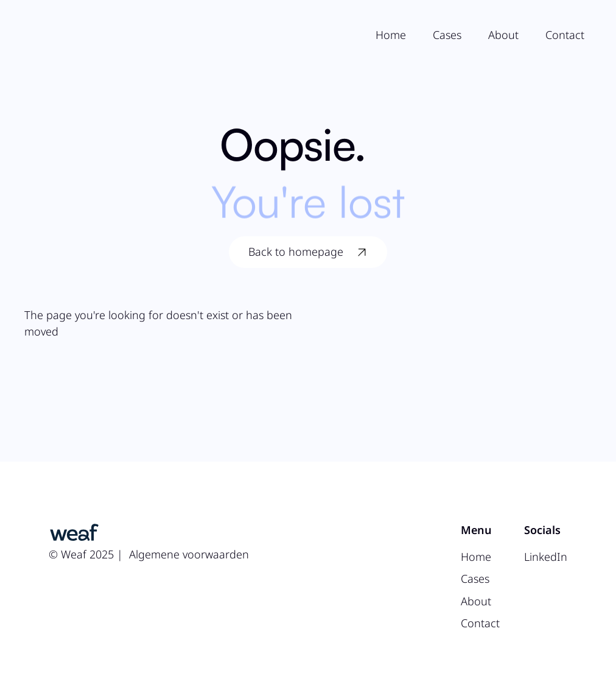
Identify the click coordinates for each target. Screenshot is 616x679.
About (503, 35)
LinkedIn (546, 557)
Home (391, 35)
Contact (565, 35)
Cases (447, 35)
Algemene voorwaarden (189, 554)
